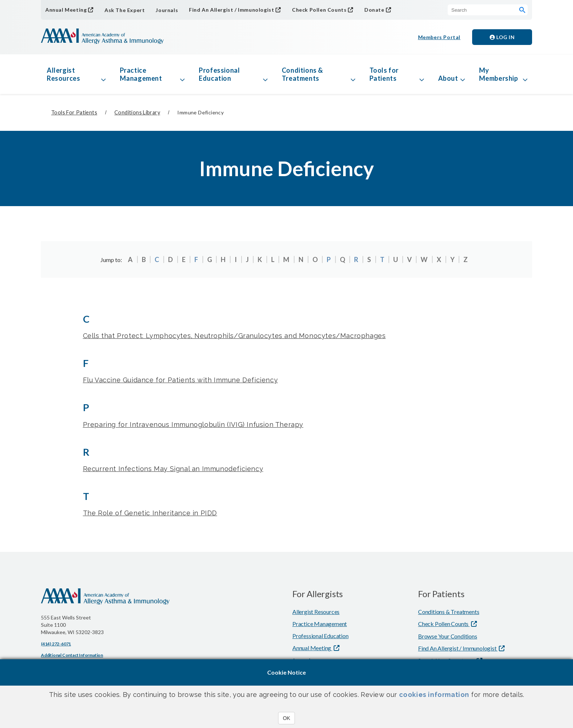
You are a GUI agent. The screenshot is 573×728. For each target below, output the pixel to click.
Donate (374, 10)
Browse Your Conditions (448, 636)
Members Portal (439, 37)
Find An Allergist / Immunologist (232, 10)
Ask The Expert (125, 10)
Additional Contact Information (72, 655)
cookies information (434, 695)
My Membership (499, 74)
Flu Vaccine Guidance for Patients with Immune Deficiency (181, 380)
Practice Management (141, 74)
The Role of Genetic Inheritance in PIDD (150, 513)
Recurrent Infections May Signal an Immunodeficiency (173, 469)
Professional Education (219, 74)
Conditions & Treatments (302, 74)
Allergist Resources (63, 74)
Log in (502, 37)
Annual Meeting (66, 10)
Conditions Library (137, 112)
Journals (167, 10)
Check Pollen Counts (319, 10)
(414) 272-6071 (56, 644)
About (448, 78)
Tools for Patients (384, 74)
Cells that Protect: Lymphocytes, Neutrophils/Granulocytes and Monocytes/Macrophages (234, 336)
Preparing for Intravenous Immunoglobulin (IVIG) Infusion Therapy (193, 424)
